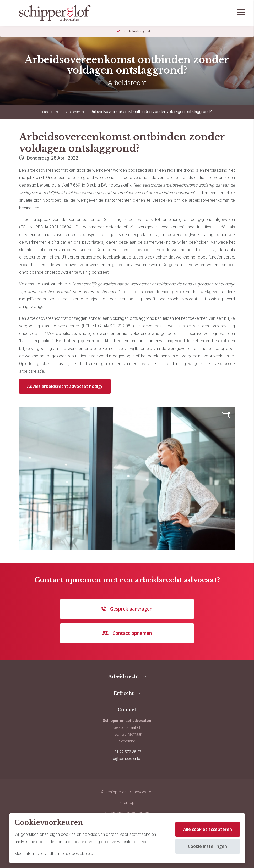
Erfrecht (124, 693)
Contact (127, 710)
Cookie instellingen (207, 846)
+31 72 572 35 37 (127, 752)
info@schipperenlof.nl (127, 759)
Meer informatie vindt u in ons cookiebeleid (54, 853)
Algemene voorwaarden (127, 813)
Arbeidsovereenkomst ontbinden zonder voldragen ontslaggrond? (152, 112)
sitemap (127, 802)
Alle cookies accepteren (208, 829)
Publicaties (50, 112)
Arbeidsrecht (75, 112)
